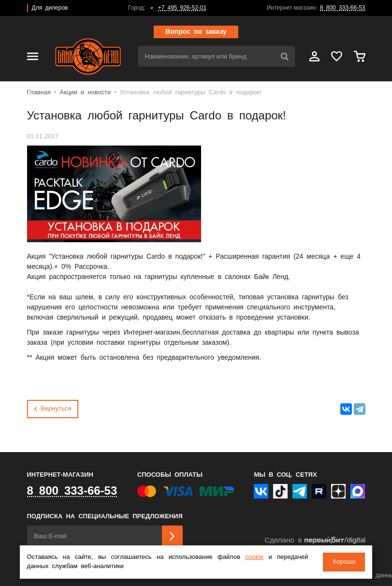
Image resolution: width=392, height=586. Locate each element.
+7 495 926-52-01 (182, 8)
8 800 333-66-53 (342, 8)
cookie (255, 557)
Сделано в (315, 540)
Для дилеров (50, 8)
